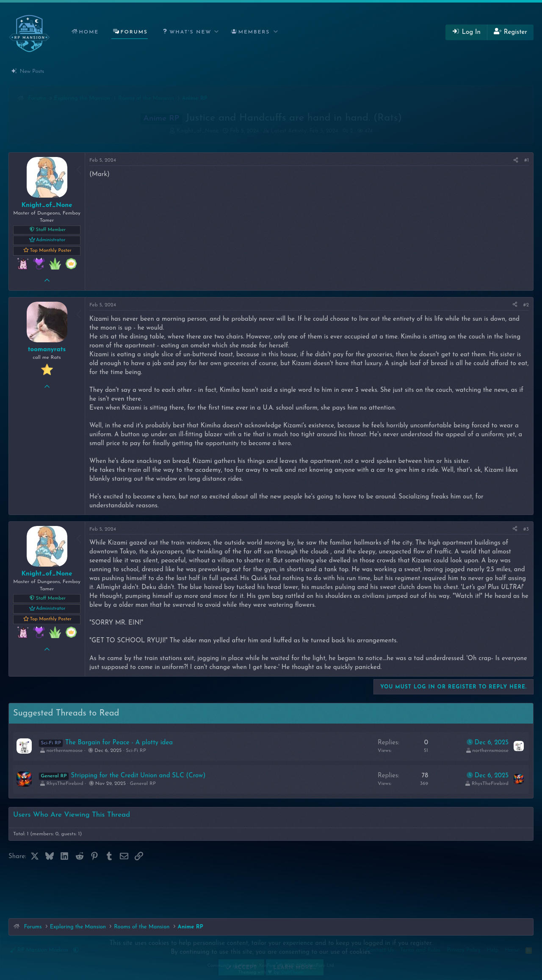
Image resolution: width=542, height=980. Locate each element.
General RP (143, 784)
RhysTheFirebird (65, 784)
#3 (526, 529)
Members (254, 32)
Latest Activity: (304, 131)
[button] (189, 32)
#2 (526, 305)
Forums (134, 32)
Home (89, 32)
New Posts (32, 71)
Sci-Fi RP (136, 751)
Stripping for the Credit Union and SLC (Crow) (138, 776)
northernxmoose (64, 751)
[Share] (516, 161)
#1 (527, 160)
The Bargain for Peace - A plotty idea (119, 743)
